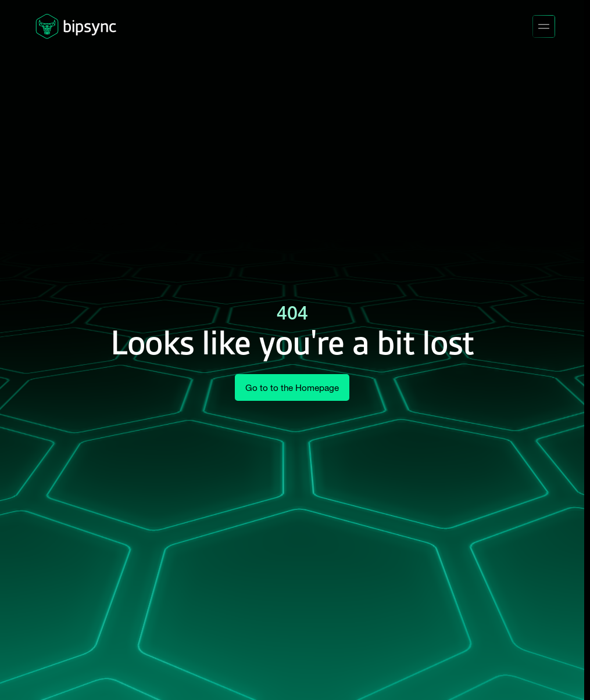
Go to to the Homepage (292, 388)
